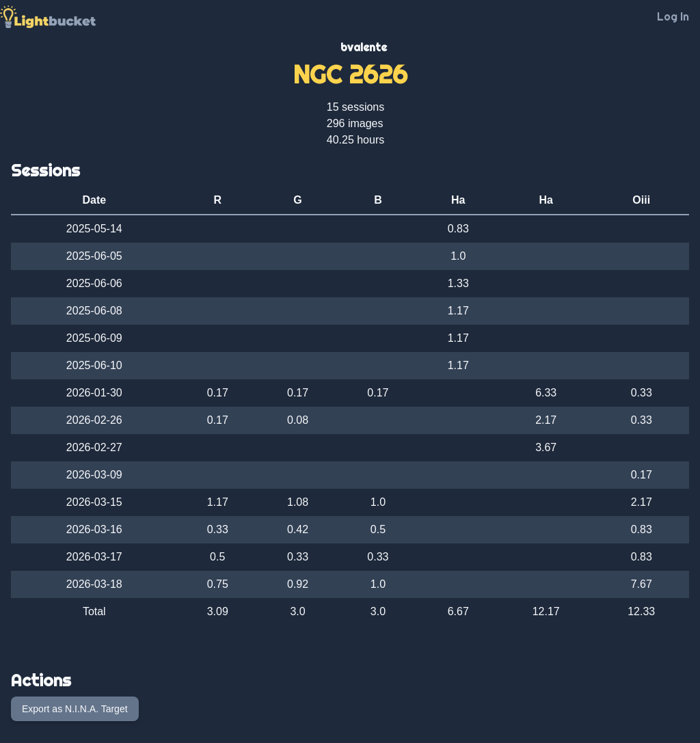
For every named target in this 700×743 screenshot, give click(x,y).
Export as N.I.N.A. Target (75, 709)
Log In (673, 16)
